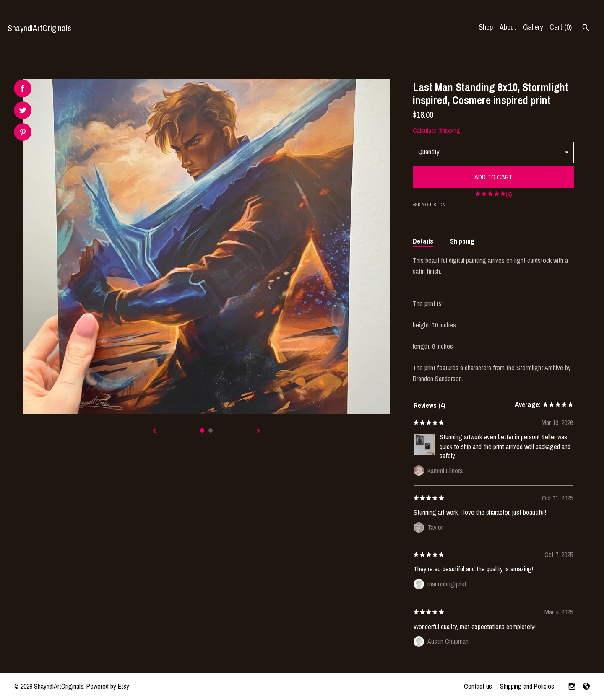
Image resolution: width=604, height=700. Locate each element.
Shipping (462, 241)
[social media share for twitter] (23, 111)
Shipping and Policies (527, 686)
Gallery (533, 27)
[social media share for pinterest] (23, 133)
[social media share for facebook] (22, 88)
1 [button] (202, 430)
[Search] (586, 29)
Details (423, 241)
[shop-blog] (586, 687)
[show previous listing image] (154, 431)
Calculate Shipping (436, 130)
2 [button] (211, 430)
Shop (486, 27)
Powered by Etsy (108, 686)
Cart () (561, 27)
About (508, 27)
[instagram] (572, 687)
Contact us (478, 686)
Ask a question (429, 205)
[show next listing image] (258, 431)
